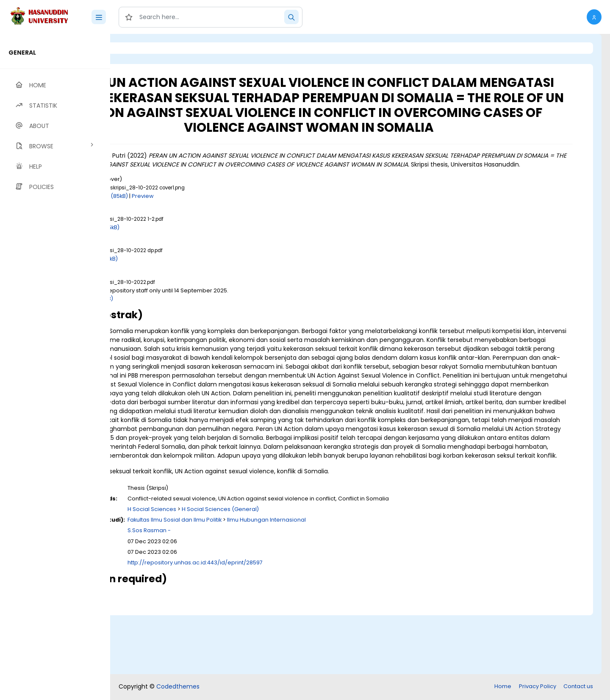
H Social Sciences (246, 568)
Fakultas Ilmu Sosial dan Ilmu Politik (269, 579)
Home (503, 687)
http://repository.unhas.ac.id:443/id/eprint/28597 (289, 622)
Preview (237, 220)
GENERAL (22, 53)
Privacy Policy (538, 687)
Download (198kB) (187, 283)
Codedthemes (178, 687)
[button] (594, 17)
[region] (55, 367)
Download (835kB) (188, 251)
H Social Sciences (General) (314, 568)
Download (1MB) (185, 322)
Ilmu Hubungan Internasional (360, 579)
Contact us (578, 687)
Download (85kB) (198, 220)
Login (146, 48)
